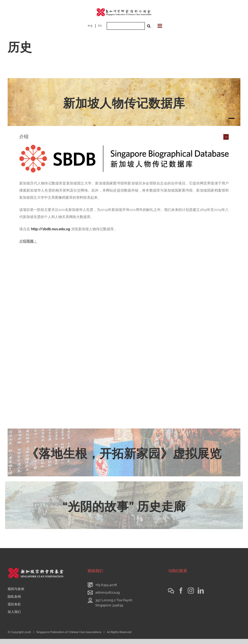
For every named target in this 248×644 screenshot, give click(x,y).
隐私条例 (14, 597)
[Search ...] (126, 26)
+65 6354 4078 (106, 585)
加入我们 (14, 612)
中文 (90, 26)
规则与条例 (16, 589)
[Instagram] (191, 591)
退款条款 (14, 604)
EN (100, 26)
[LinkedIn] (201, 591)
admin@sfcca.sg (107, 592)
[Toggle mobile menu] (160, 26)
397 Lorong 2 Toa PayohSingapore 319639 (114, 603)
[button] (124, 137)
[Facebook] (181, 591)
